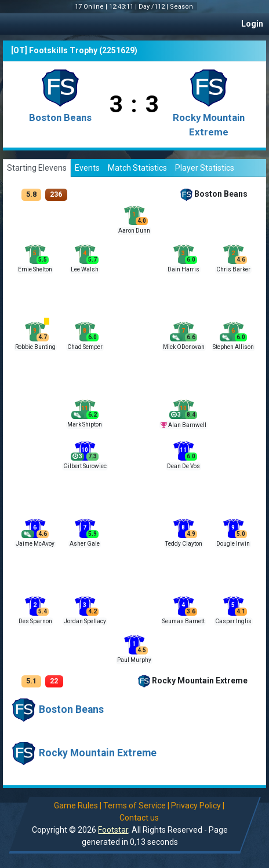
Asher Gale (85, 544)
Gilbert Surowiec (85, 466)
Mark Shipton (85, 424)
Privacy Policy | (197, 806)
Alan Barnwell (187, 425)
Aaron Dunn (134, 231)
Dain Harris (183, 269)
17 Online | (92, 7)
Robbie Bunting (35, 347)
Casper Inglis (233, 621)
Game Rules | (77, 806)
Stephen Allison (233, 347)
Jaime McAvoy (35, 544)
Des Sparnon (35, 621)
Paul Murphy (134, 660)
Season (182, 7)
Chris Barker (233, 269)
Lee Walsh (85, 269)
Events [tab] (87, 168)
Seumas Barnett (183, 621)
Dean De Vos (183, 466)
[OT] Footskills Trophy (54, 50)
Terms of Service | (136, 806)
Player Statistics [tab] (205, 168)
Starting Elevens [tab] (37, 168)
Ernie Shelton (35, 269)
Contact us (139, 818)
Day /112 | (154, 7)
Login (252, 24)
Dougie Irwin (233, 544)
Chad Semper (85, 347)
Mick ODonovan (184, 347)
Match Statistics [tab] (137, 168)
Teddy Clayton (184, 544)
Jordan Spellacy (85, 621)
